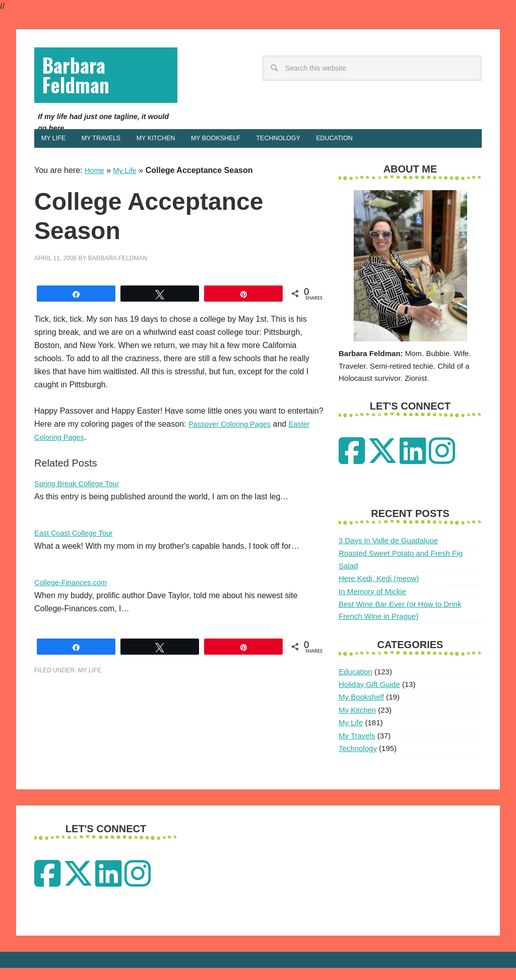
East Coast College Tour (78, 545)
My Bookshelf (361, 709)
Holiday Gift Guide (369, 697)
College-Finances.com (74, 595)
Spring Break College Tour (81, 496)
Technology (358, 760)
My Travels (357, 748)
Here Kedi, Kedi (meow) (379, 591)
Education (356, 684)
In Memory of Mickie (372, 603)
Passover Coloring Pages (234, 437)
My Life (128, 183)
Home (95, 183)
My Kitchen (357, 722)
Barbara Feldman (83, 79)
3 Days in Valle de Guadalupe (388, 553)
